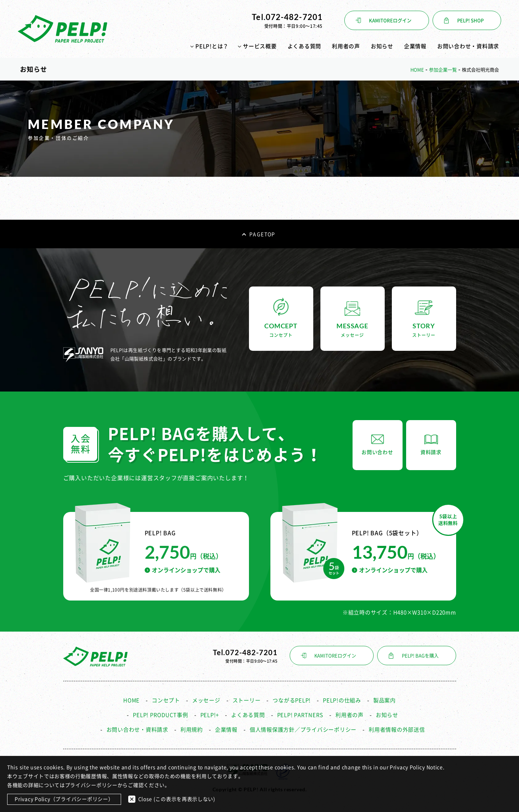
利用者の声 (346, 46)
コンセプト (166, 700)
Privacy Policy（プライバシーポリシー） (64, 799)
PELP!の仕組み (342, 700)
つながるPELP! (292, 700)
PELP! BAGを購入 (420, 656)
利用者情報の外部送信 (397, 730)
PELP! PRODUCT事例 (160, 715)
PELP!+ (210, 715)
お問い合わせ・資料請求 (468, 46)
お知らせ (382, 46)
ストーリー (247, 700)
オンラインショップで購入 (183, 570)
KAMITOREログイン (390, 21)
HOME (131, 700)
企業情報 (415, 46)
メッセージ (206, 700)
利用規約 (192, 730)
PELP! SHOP (470, 21)
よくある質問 (305, 46)
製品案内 (385, 700)
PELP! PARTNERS (300, 715)
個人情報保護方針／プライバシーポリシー (303, 730)
